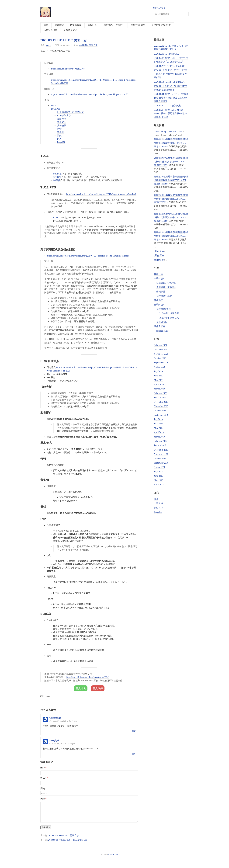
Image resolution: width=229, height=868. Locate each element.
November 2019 (161, 406)
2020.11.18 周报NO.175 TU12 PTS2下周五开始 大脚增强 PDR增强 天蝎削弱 (171, 74)
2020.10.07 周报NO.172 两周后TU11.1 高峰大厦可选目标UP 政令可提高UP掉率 (170, 114)
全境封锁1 (159, 279)
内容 (43, 799)
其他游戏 (158, 300)
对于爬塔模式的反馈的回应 (70, 112)
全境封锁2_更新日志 (88, 45)
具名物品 (62, 126)
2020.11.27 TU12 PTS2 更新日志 (169, 66)
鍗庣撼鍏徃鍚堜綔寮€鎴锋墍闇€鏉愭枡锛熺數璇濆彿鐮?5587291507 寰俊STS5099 (171, 143)
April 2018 (159, 485)
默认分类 (158, 274)
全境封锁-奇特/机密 (161, 25)
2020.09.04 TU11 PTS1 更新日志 (64, 839)
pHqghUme (159, 251)
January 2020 (160, 398)
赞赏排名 (81, 688)
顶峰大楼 (62, 119)
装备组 (60, 132)
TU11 (53, 106)
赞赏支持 (98, 688)
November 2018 (161, 454)
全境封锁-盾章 (138, 25)
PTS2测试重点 (64, 116)
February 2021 (160, 345)
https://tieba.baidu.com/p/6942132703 (68, 69)
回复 (134, 731)
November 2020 (161, 354)
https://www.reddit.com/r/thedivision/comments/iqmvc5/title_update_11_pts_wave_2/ (89, 94)
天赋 (59, 136)
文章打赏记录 (70, 30)
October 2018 (160, 459)
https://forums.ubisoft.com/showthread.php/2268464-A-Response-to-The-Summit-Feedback (88, 256)
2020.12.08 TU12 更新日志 (167, 54)
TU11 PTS (56, 109)
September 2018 (161, 463)
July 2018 (158, 472)
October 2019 (160, 411)
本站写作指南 (50, 30)
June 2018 (158, 476)
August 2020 (160, 367)
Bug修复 (61, 142)
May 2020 (158, 380)
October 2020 (160, 358)
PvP (59, 139)
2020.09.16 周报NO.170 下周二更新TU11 (68, 844)
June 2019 (158, 424)
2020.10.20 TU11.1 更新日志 (167, 106)
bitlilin (48, 45)
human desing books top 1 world (168, 132)
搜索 (186, 14)
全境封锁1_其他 (164, 296)
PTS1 (56, 218)
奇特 (59, 129)
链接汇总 (92, 25)
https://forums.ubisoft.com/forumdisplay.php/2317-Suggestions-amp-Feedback (101, 194)
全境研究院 (162, 322)
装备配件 (62, 122)
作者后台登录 (159, 8)
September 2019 (161, 415)
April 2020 (159, 384)
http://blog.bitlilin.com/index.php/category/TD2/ (88, 677)
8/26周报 (57, 177)
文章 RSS (158, 503)
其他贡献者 (160, 326)
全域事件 (161, 292)
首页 (46, 25)
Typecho (158, 512)
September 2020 (161, 363)
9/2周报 (57, 180)
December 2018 (161, 450)
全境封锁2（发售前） (114, 25)
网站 (43, 789)
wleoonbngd (55, 718)
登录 (156, 499)
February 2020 (160, 393)
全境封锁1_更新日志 (166, 287)
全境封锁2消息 (164, 309)
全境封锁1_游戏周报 (166, 283)
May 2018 (158, 480)
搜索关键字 (154, 12)
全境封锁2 (159, 305)
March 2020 (159, 389)
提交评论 (46, 831)
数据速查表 (76, 25)
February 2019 (160, 441)
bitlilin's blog (114, 858)
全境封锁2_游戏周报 (169, 313)
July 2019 (158, 419)
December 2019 (161, 402)
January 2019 (160, 445)
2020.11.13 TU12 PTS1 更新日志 (169, 82)
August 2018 (160, 467)
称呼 (43, 768)
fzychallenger (162, 331)
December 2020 (161, 350)
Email (43, 778)
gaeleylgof (54, 740)
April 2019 (159, 432)
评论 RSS (158, 508)
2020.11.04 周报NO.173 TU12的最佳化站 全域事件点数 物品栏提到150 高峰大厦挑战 (171, 98)
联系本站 (59, 25)
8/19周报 (57, 174)
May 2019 (158, 428)
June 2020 (158, 376)
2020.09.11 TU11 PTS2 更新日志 (64, 40)
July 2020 (158, 371)
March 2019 (159, 437)
